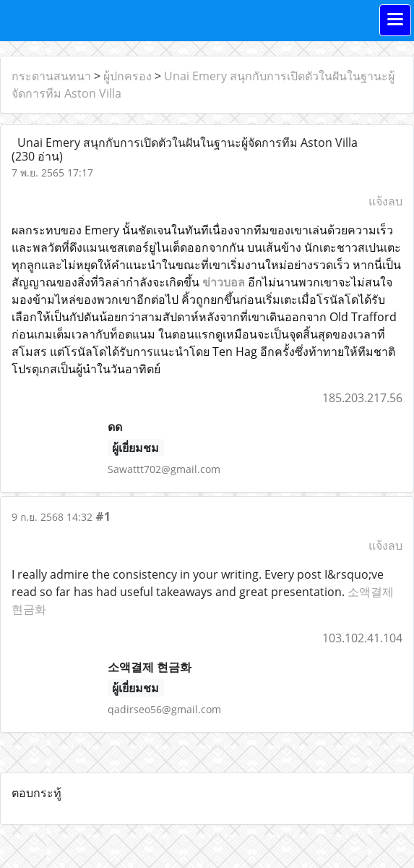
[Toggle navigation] (395, 20)
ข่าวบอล (224, 282)
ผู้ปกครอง (128, 76)
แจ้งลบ (385, 201)
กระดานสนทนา (51, 76)
